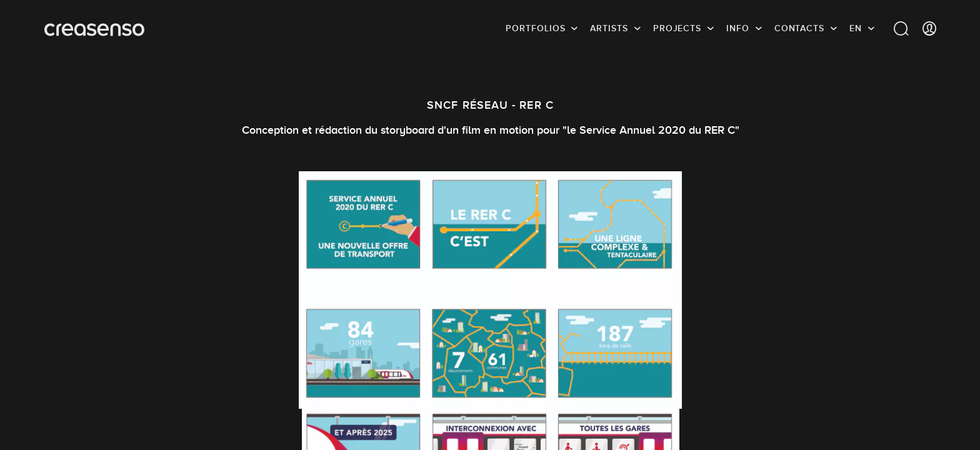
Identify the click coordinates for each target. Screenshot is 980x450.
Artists (609, 28)
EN (856, 28)
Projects (677, 28)
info (738, 28)
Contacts (799, 28)
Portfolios (535, 28)
